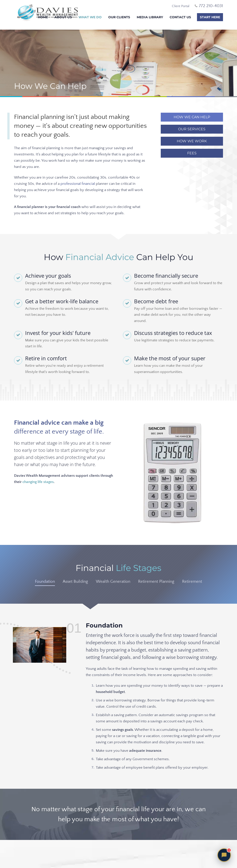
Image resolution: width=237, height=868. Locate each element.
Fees (192, 153)
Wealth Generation (113, 582)
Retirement (192, 582)
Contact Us (180, 17)
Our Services (192, 129)
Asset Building (75, 582)
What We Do (90, 17)
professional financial (78, 184)
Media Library (150, 17)
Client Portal (181, 6)
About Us (63, 17)
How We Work (192, 141)
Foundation (45, 582)
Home (43, 17)
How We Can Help (192, 117)
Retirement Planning (156, 582)
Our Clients (119, 17)
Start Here (210, 17)
